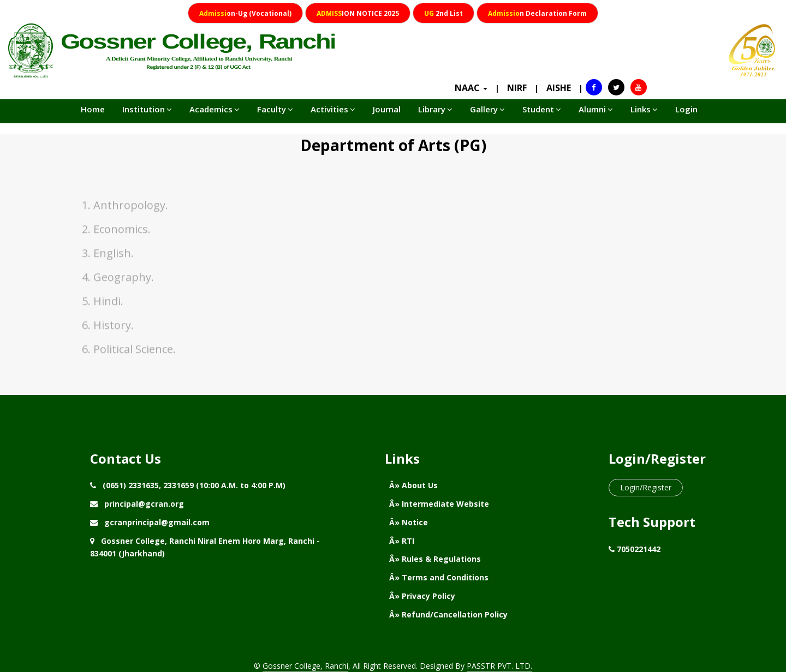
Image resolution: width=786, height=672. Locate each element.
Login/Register (646, 487)
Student (542, 109)
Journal (387, 109)
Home (93, 109)
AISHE (559, 88)
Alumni (596, 109)
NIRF (517, 88)
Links (644, 109)
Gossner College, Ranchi (305, 666)
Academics (215, 109)
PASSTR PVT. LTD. (499, 666)
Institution (147, 109)
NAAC (471, 88)
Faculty (275, 109)
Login (686, 109)
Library (435, 109)
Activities (333, 109)
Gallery (487, 109)
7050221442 (639, 549)
